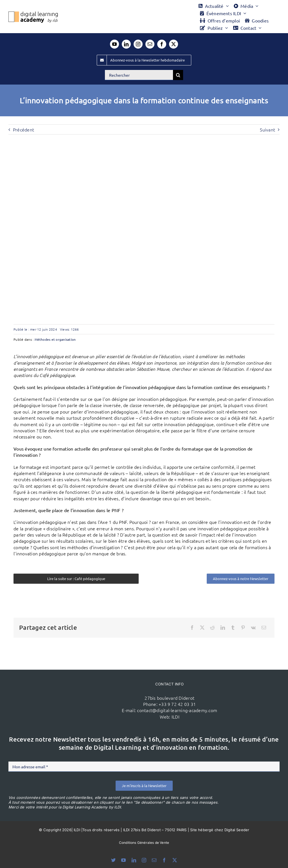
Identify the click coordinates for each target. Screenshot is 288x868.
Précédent (23, 129)
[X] (202, 628)
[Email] (264, 628)
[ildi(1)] (74, 685)
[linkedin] (126, 44)
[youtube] (114, 44)
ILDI (175, 717)
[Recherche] (178, 75)
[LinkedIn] (223, 628)
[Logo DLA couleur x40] (33, 14)
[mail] (150, 44)
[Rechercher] (139, 75)
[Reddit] (212, 628)
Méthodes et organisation (55, 339)
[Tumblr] (233, 628)
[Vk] (253, 628)
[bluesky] (113, 860)
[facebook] (162, 44)
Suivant (267, 129)
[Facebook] (192, 628)
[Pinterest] (243, 628)
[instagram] (138, 44)
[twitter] (174, 44)
